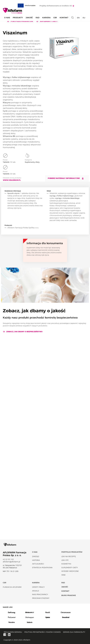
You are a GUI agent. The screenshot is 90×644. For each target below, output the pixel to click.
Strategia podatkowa (42, 568)
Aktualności (38, 564)
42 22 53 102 (8, 559)
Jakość (29, 18)
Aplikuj (36, 591)
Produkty (18, 18)
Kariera (46, 18)
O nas (7, 18)
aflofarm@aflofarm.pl (11, 562)
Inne (63, 575)
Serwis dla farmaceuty (74, 632)
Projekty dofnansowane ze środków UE (57, 6)
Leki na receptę (69, 556)
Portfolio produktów (20, 21)
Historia (36, 560)
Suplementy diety (47, 21)
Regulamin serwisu (13, 632)
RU (84, 18)
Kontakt (64, 18)
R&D (38, 18)
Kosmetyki (66, 564)
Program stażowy (41, 598)
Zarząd (36, 556)
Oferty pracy (38, 587)
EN (78, 18)
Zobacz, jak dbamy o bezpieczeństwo (23, 332)
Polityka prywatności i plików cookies (43, 632)
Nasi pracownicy (40, 594)
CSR (55, 18)
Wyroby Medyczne (70, 571)
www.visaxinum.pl (12, 180)
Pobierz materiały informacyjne (66, 178)
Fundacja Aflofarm (12, 587)
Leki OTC (65, 560)
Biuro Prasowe (69, 595)
